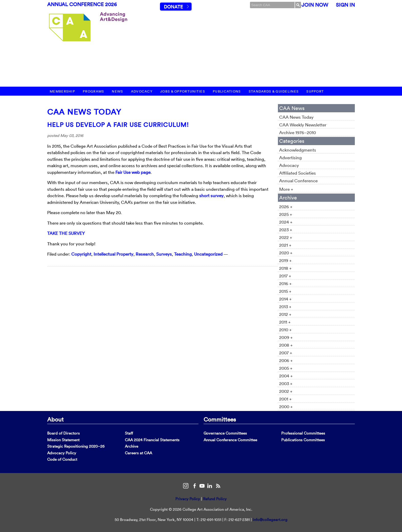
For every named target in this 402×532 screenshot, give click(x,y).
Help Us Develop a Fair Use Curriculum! (118, 125)
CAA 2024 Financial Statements (152, 440)
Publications (227, 91)
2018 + (285, 268)
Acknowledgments (298, 150)
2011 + (285, 322)
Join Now (315, 5)
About (55, 419)
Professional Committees (303, 433)
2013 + (285, 307)
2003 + (286, 383)
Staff (129, 433)
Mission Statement (63, 440)
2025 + (286, 214)
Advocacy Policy (62, 453)
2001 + (285, 399)
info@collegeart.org (270, 520)
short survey (211, 195)
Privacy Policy (188, 499)
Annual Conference (298, 181)
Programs (93, 91)
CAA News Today (84, 112)
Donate (173, 7)
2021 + (285, 245)
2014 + (285, 299)
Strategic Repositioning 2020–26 (76, 446)
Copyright (81, 254)
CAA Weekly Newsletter (303, 125)
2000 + (286, 406)
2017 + (285, 276)
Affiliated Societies (298, 173)
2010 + (285, 330)
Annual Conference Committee (230, 440)
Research (145, 254)
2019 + (285, 260)
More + (286, 189)
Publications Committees (303, 440)
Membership (62, 91)
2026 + (286, 207)
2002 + (286, 391)
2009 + (286, 337)
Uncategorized (208, 254)
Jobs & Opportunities (183, 91)
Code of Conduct (62, 459)
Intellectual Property (113, 254)
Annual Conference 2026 (82, 4)
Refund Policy (215, 499)
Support (315, 91)
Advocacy (142, 91)
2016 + (285, 283)
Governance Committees (225, 433)
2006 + (286, 360)
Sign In (345, 5)
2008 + (286, 345)
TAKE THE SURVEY (66, 233)
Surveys (164, 254)
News (117, 91)
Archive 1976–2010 (298, 132)
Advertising (290, 158)
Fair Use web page (133, 172)
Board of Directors (63, 433)
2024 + (286, 222)
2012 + (285, 314)
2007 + (286, 353)
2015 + (285, 291)
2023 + (286, 230)
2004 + (286, 376)
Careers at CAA (138, 453)
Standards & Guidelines (274, 91)
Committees (220, 419)
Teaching (183, 254)
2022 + (286, 237)
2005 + (286, 368)
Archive (132, 446)
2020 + (286, 253)
